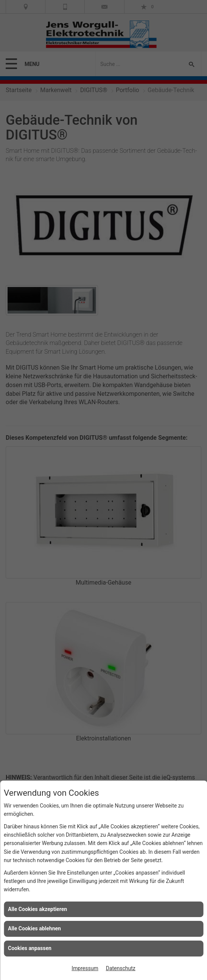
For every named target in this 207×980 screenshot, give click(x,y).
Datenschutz (121, 968)
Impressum (85, 968)
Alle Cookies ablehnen (34, 928)
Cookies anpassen (30, 948)
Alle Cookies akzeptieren (37, 909)
